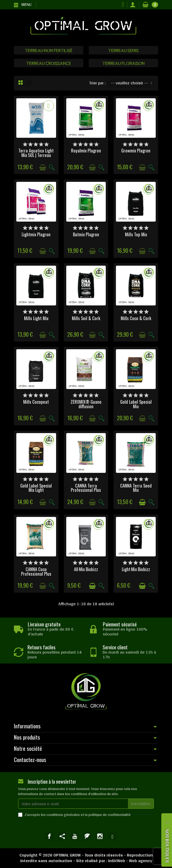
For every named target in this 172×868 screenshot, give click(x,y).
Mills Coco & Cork (136, 318)
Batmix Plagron (86, 234)
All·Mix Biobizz (86, 569)
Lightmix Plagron (36, 234)
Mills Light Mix (36, 318)
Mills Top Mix (136, 234)
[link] (49, 836)
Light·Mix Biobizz (136, 569)
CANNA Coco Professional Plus (36, 571)
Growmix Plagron (136, 150)
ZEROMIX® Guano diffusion (86, 404)
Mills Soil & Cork (86, 318)
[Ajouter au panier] (43, 168)
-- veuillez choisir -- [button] (129, 83)
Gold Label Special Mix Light (36, 488)
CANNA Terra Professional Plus (86, 488)
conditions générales (63, 815)
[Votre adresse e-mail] (73, 804)
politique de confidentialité (110, 815)
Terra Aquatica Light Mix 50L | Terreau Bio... (36, 155)
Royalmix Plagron (86, 150)
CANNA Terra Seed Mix (136, 488)
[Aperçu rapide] (52, 168)
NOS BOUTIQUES (167, 846)
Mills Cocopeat (36, 402)
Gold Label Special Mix (136, 404)
